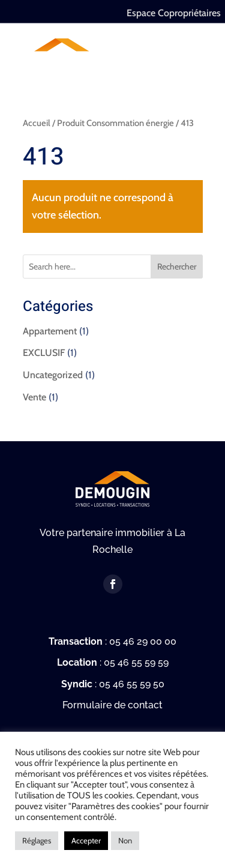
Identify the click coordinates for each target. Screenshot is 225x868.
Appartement (50, 331)
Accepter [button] (86, 840)
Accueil (37, 123)
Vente (34, 397)
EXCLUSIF (44, 353)
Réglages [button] (37, 840)
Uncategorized (53, 375)
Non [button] (125, 840)
